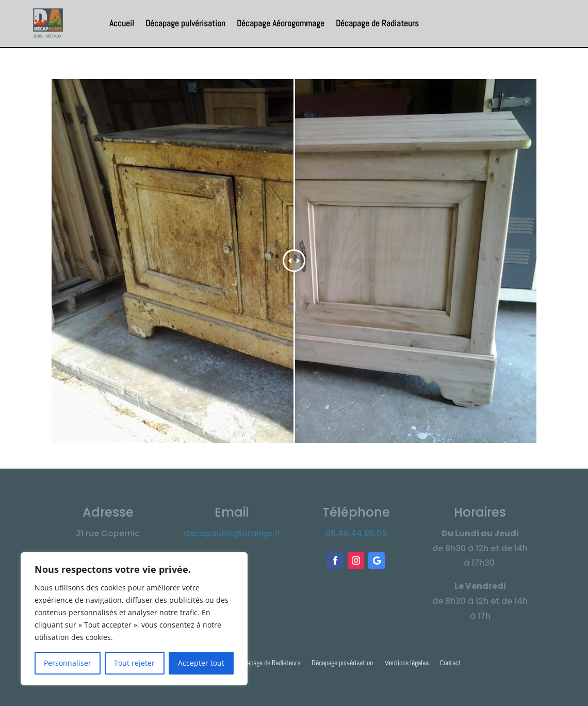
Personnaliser (68, 663)
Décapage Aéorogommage (281, 23)
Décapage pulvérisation (185, 23)
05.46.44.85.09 (356, 533)
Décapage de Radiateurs (377, 23)
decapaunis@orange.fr (232, 533)
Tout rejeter (134, 663)
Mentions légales (406, 663)
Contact (451, 663)
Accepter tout (201, 663)
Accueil (122, 23)
